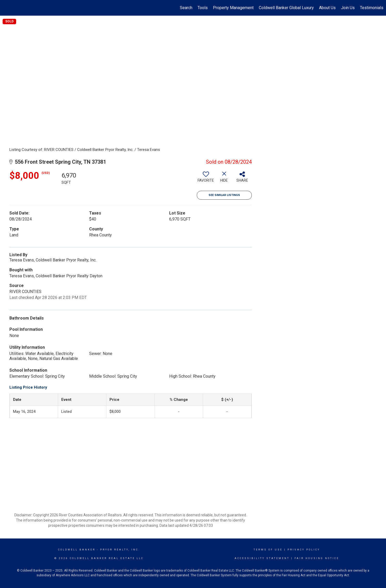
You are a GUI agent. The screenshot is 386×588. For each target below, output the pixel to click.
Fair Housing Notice (317, 558)
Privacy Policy (304, 550)
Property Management (233, 8)
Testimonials (372, 8)
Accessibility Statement (262, 558)
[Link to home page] (7, 8)
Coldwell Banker (77, 550)
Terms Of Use (268, 550)
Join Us (348, 8)
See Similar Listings (224, 195)
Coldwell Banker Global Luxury (286, 8)
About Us (327, 8)
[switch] (206, 179)
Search (186, 8)
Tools (203, 8)
